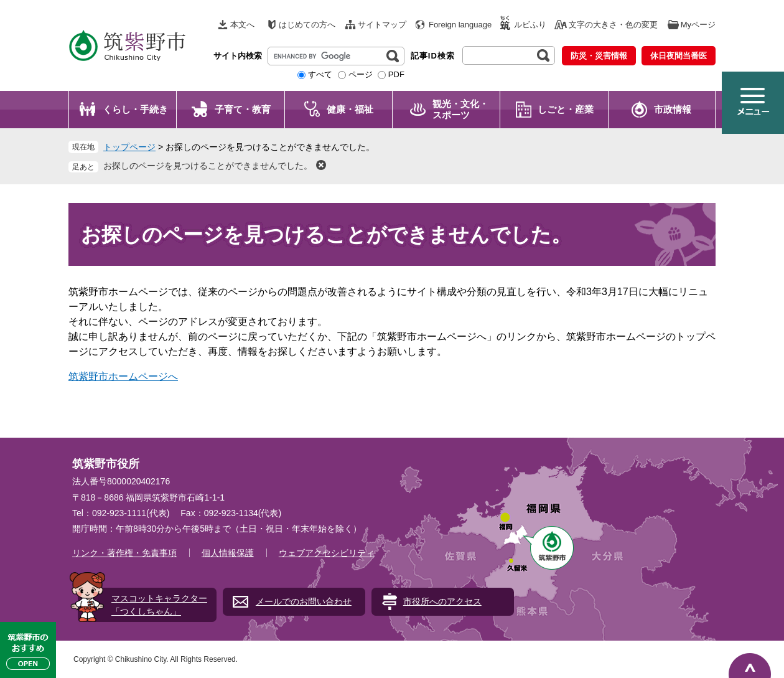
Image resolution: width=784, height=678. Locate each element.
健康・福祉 (350, 109)
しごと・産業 (566, 109)
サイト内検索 (238, 56)
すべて (320, 74)
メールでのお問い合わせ (304, 601)
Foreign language (460, 25)
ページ (361, 74)
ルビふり (530, 25)
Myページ (698, 25)
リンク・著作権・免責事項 (124, 553)
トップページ (129, 147)
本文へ (242, 25)
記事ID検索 (433, 56)
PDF (396, 74)
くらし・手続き (135, 109)
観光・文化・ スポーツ (460, 109)
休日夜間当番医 (679, 56)
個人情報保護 (228, 553)
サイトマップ (382, 25)
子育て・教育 (243, 109)
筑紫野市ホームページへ (123, 376)
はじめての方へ (307, 25)
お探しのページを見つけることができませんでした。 (208, 166)
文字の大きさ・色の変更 (613, 25)
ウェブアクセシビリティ (327, 553)
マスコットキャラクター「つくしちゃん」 (159, 605)
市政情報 (673, 109)
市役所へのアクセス (442, 601)
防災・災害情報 (599, 56)
